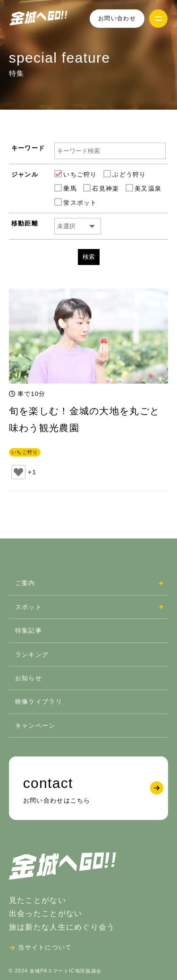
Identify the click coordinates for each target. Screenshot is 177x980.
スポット (29, 607)
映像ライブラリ (39, 702)
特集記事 (29, 631)
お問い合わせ (117, 18)
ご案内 (25, 583)
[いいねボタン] (18, 472)
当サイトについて (45, 947)
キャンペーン (35, 726)
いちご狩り (25, 452)
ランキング (32, 655)
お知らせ (29, 678)
